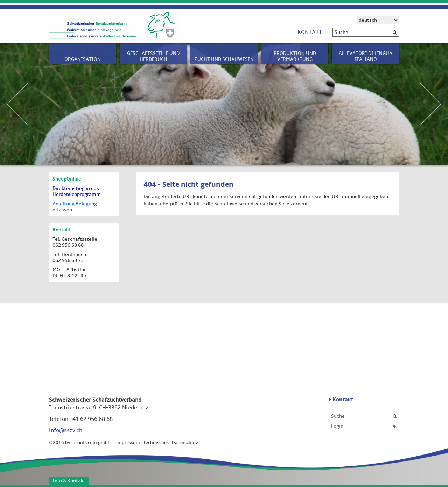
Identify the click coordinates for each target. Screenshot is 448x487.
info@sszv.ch (66, 430)
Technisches (156, 443)
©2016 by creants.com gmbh (82, 443)
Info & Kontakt (69, 481)
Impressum (128, 443)
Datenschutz (185, 443)
